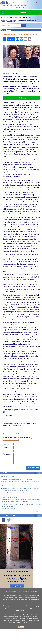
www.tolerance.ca (34, 595)
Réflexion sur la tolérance (10, 476)
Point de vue (6, 30)
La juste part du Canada (10, 497)
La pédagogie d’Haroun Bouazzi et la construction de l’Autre (21, 482)
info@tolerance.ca (21, 611)
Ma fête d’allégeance (9, 509)
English (38, 3)
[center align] (23, 26)
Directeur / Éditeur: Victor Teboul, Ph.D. (16, 8)
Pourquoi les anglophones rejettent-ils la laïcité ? (18, 479)
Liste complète (37, 511)
